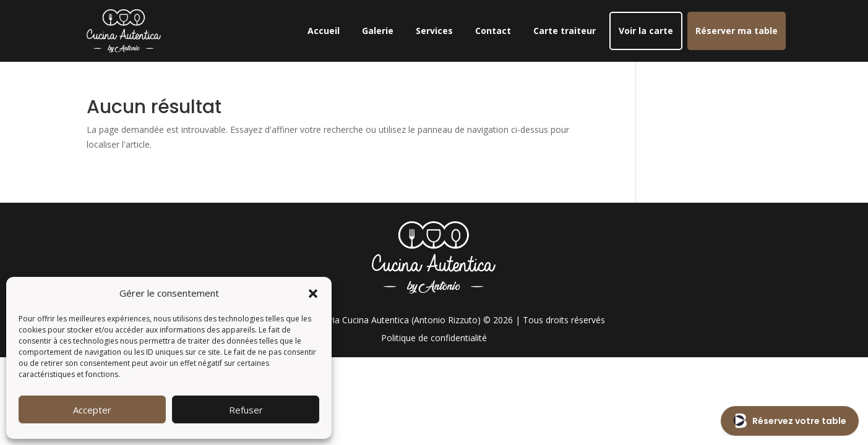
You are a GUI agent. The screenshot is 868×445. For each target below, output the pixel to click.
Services (434, 31)
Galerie (378, 31)
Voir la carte (646, 31)
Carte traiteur (565, 31)
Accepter (92, 410)
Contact (493, 31)
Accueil (324, 31)
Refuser (246, 410)
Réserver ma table (737, 31)
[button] (313, 294)
